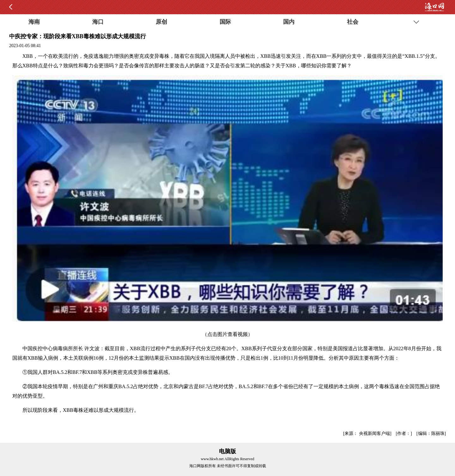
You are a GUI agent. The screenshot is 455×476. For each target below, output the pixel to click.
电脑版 (227, 451)
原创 (161, 22)
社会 (353, 22)
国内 (289, 22)
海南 (34, 22)
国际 (225, 22)
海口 (98, 22)
